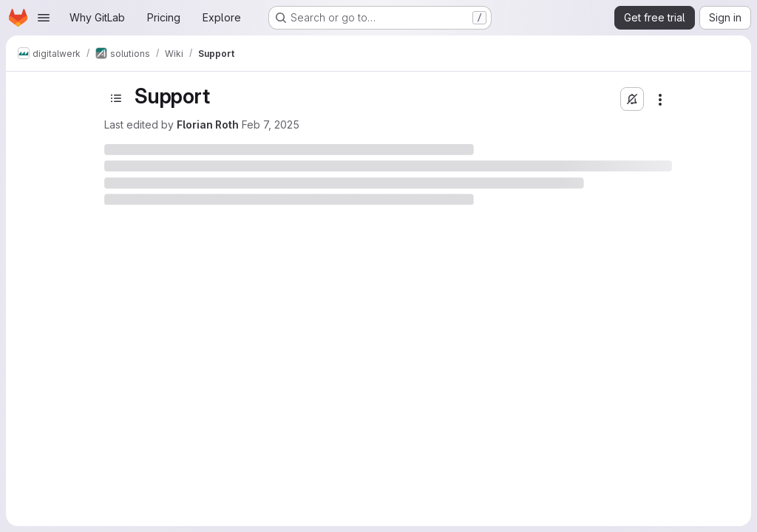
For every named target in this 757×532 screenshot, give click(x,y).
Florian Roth (208, 125)
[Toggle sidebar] (116, 98)
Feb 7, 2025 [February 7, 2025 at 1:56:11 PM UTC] (271, 125)
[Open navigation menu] (44, 18)
